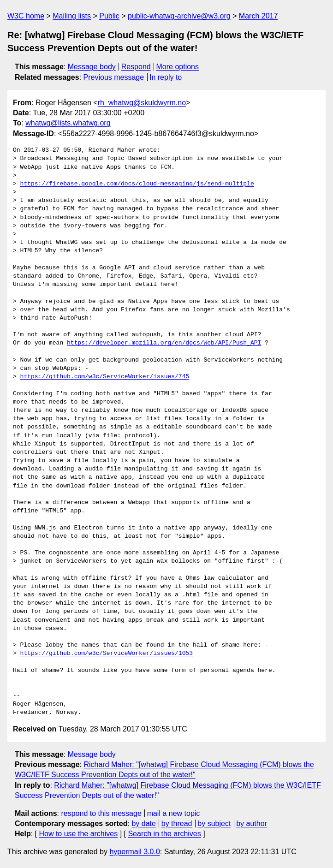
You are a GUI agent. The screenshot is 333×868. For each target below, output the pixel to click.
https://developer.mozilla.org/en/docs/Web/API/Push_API (164, 343)
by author (252, 823)
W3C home (26, 16)
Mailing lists (72, 16)
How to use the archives (78, 834)
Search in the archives (164, 834)
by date (143, 823)
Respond (136, 67)
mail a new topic (174, 813)
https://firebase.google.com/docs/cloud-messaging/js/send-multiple (137, 184)
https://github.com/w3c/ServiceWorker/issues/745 (105, 377)
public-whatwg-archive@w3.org (179, 16)
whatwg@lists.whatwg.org (68, 123)
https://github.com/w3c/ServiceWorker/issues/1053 (107, 654)
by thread (177, 823)
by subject (214, 823)
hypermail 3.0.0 (134, 852)
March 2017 (259, 16)
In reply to (166, 77)
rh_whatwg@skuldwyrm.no (142, 103)
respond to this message (101, 813)
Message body (92, 67)
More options (178, 67)
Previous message (114, 77)
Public (109, 16)
